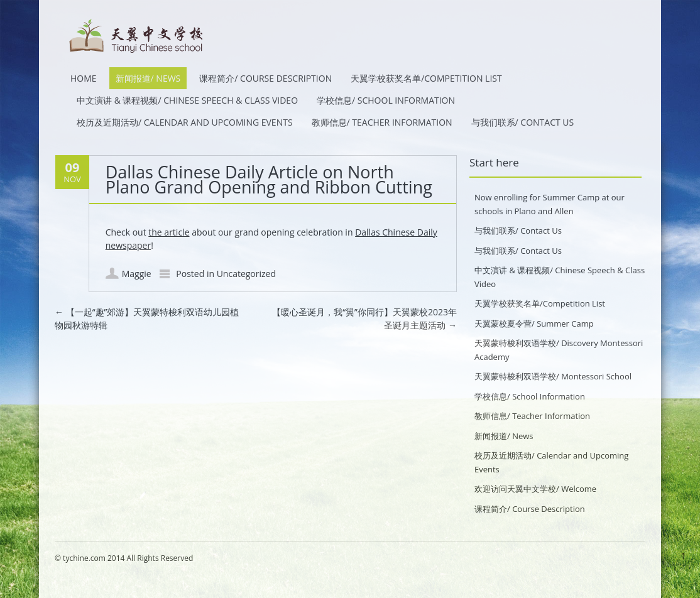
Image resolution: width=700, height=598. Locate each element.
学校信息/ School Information (386, 100)
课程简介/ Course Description (265, 78)
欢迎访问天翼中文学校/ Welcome (535, 489)
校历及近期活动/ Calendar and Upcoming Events (185, 122)
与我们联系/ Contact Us (523, 122)
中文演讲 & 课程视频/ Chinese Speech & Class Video (187, 100)
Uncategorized (246, 274)
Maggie (137, 274)
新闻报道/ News (148, 78)
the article (169, 232)
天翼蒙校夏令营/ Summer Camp (534, 323)
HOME (84, 78)
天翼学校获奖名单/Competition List (426, 78)
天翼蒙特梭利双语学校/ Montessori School (553, 376)
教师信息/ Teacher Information (382, 122)
